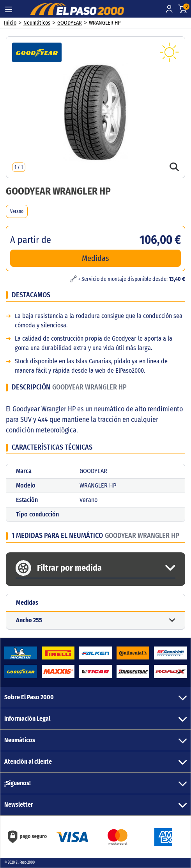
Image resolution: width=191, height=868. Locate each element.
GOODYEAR (70, 23)
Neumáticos (37, 23)
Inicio (10, 23)
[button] (95, 621)
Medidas (95, 258)
